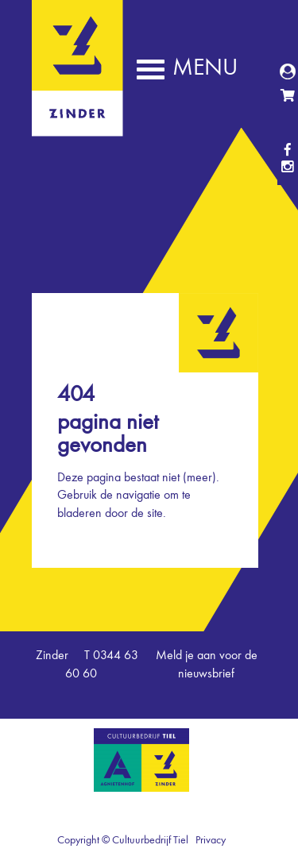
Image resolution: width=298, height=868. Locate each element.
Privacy (211, 840)
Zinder (77, 125)
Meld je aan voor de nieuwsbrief (207, 665)
